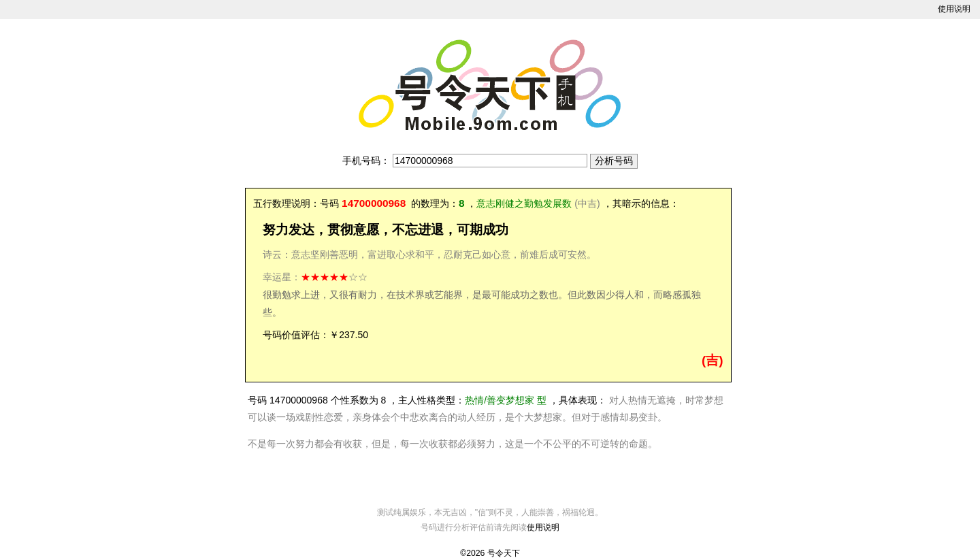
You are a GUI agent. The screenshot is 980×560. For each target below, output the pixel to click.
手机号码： (366, 161)
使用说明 (954, 9)
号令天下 (504, 553)
